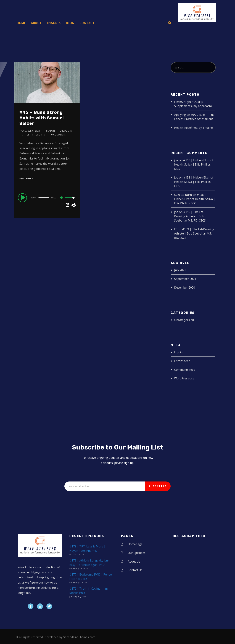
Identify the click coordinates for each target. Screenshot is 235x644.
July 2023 (180, 270)
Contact (87, 23)
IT (176, 229)
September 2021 (185, 279)
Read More (26, 178)
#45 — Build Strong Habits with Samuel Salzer (42, 118)
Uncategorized (184, 320)
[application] (47, 198)
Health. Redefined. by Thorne (193, 128)
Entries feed (182, 361)
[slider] (44, 198)
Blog (70, 23)
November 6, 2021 (30, 131)
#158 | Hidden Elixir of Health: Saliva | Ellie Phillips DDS (194, 164)
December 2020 (185, 288)
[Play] (23, 198)
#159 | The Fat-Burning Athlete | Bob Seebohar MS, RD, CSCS (190, 216)
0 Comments (58, 135)
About (36, 23)
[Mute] (62, 198)
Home (21, 23)
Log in (178, 352)
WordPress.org (184, 378)
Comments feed (185, 370)
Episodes (54, 23)
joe (28, 135)
